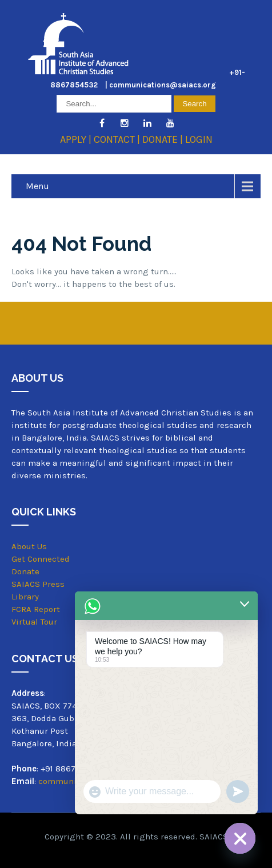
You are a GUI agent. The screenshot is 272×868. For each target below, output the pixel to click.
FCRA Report (36, 609)
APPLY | (77, 139)
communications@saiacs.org (163, 85)
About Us (29, 546)
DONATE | (164, 139)
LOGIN (199, 139)
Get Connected (41, 559)
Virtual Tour (34, 622)
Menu (37, 186)
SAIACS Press (38, 584)
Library (25, 597)
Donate (25, 571)
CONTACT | (118, 139)
